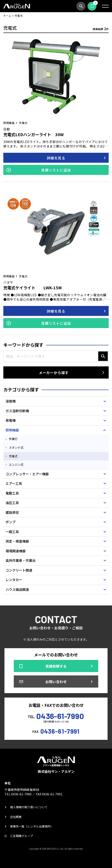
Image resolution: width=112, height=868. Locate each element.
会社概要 (16, 817)
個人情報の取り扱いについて (29, 807)
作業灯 (13, 439)
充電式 (13, 456)
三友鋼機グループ (21, 836)
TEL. (56, 715)
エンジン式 (16, 465)
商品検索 (81, 6)
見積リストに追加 (56, 170)
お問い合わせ (56, 682)
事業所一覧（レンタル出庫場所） (32, 826)
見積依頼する (92, 6)
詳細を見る (56, 158)
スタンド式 (16, 448)
